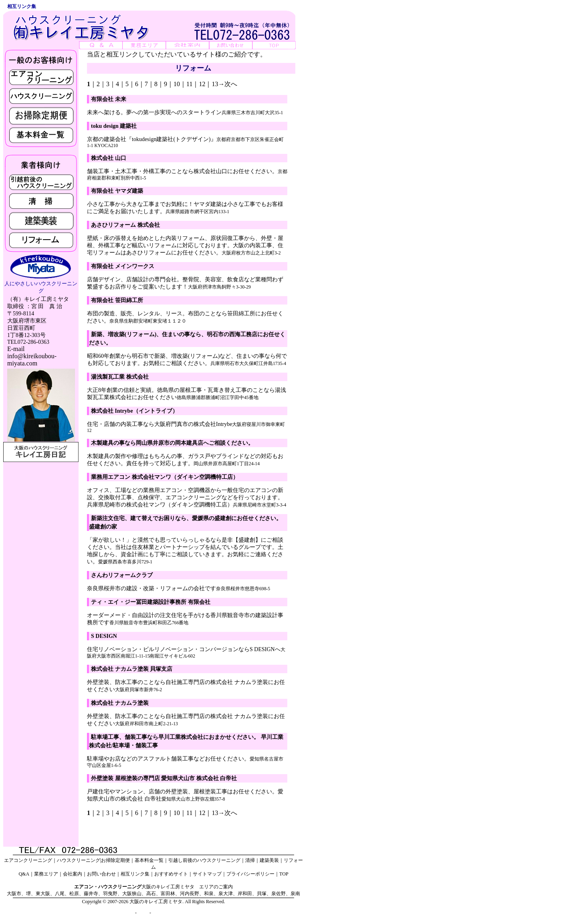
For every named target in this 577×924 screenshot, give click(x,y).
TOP (284, 874)
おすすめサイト (171, 874)
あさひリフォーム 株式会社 (125, 225)
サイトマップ (207, 874)
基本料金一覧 (149, 860)
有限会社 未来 (109, 99)
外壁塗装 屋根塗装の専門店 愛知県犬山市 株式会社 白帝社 (164, 778)
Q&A (24, 874)
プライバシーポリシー (250, 874)
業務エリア (46, 874)
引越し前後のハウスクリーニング (204, 860)
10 (177, 84)
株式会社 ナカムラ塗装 (120, 703)
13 (215, 84)
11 (189, 84)
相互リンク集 (135, 874)
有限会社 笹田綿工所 (117, 300)
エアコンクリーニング (28, 860)
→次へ (228, 84)
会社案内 (73, 874)
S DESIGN (104, 636)
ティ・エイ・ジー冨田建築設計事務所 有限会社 (151, 602)
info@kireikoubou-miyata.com (32, 360)
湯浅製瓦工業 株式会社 (120, 377)
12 (202, 84)
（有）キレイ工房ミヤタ (38, 299)
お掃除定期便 (115, 860)
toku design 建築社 (114, 126)
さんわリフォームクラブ (122, 575)
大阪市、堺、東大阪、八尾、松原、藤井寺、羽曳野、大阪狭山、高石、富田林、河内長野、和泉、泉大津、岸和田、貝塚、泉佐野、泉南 (153, 894)
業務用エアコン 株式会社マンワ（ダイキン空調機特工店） (165, 477)
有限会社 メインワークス (123, 266)
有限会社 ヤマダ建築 (117, 191)
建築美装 (269, 860)
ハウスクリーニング (79, 860)
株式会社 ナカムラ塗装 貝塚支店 (132, 669)
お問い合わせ (101, 874)
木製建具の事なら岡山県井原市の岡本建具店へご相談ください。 (172, 443)
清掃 (250, 860)
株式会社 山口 (109, 158)
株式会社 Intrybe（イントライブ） (134, 411)
